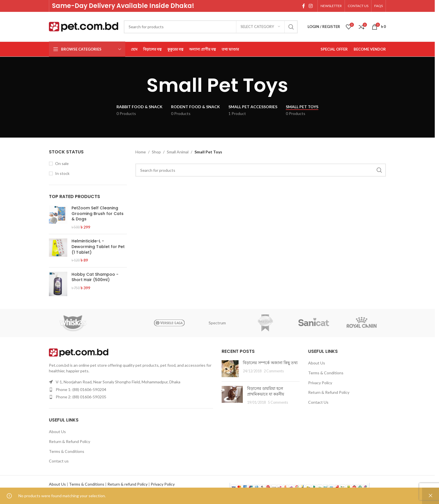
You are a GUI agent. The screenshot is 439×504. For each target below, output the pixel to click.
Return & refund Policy (127, 484)
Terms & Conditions (67, 451)
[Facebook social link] (304, 6)
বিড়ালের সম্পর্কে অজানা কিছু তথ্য (270, 363)
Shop (156, 152)
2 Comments (274, 371)
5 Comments (278, 402)
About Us (57, 432)
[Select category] (260, 27)
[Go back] (140, 85)
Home (141, 152)
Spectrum (217, 323)
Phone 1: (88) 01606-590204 (81, 389)
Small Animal (178, 152)
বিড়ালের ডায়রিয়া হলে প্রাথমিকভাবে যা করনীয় (266, 391)
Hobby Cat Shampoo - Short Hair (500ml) (95, 277)
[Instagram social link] (311, 6)
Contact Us (318, 402)
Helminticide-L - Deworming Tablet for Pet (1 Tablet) (98, 247)
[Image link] (79, 352)
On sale (62, 163)
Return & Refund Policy (70, 441)
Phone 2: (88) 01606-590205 (81, 397)
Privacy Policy (320, 383)
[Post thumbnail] (230, 369)
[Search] (211, 27)
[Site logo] (84, 26)
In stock (62, 173)
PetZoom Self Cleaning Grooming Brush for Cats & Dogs (98, 214)
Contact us (59, 461)
